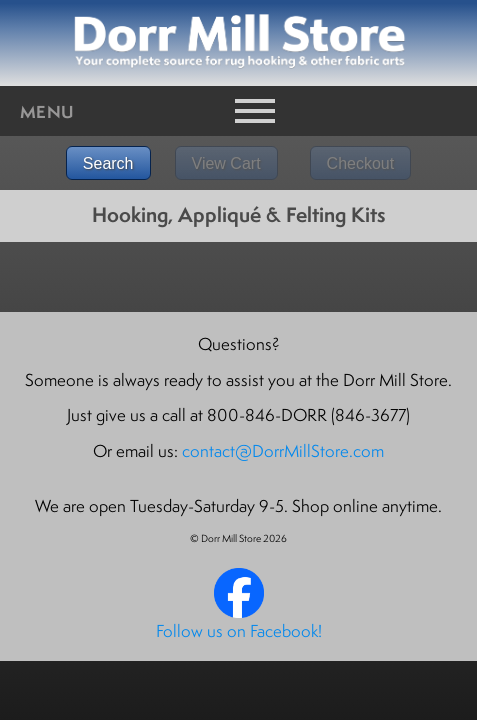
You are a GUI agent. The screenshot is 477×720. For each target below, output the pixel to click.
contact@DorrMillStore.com (283, 451)
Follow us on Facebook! (239, 631)
